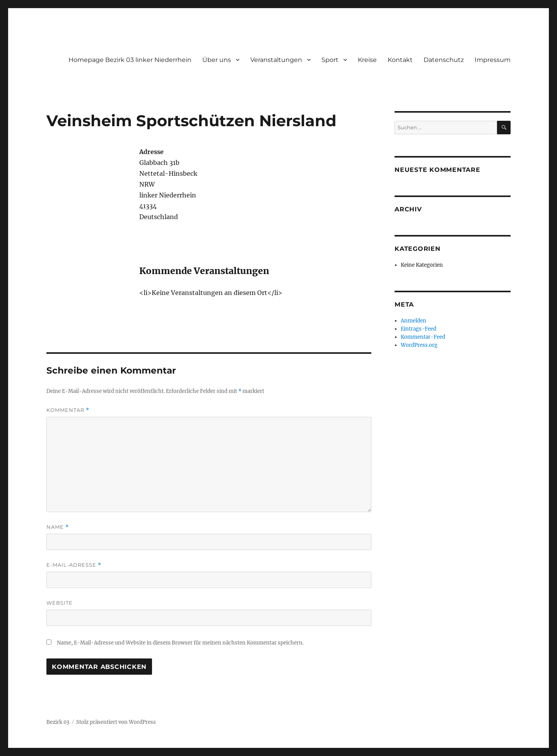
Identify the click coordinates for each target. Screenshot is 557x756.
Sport (330, 60)
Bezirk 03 (58, 722)
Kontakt (400, 60)
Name (58, 527)
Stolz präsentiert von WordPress (116, 722)
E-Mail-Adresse (74, 565)
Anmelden (413, 321)
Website (60, 603)
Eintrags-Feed (419, 329)
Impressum (493, 60)
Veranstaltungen (276, 60)
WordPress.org (419, 345)
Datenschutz (444, 60)
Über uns (217, 60)
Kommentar (68, 410)
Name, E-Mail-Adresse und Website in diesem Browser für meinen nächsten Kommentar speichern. (180, 643)
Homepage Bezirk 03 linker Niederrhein (130, 60)
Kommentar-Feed (423, 337)
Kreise (367, 60)
